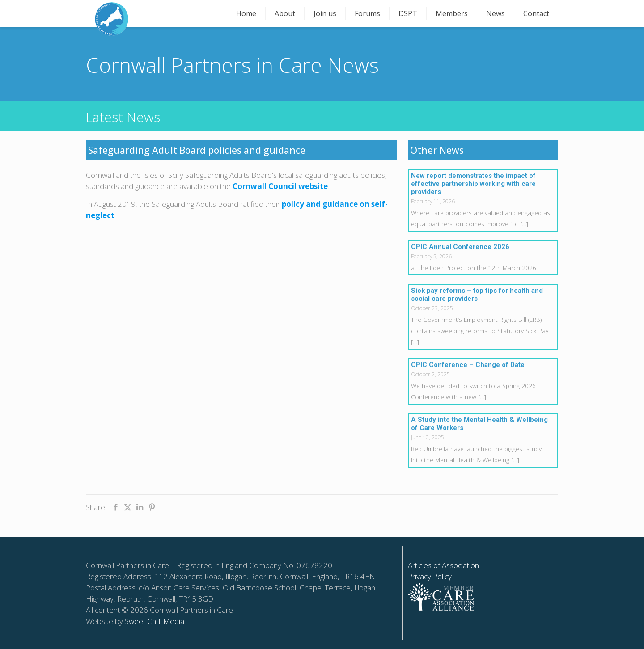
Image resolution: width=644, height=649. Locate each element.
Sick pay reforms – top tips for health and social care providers (477, 295)
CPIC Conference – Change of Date (468, 365)
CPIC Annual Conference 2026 (460, 247)
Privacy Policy (430, 576)
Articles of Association (443, 565)
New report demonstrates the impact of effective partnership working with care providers (473, 184)
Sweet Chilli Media (155, 621)
